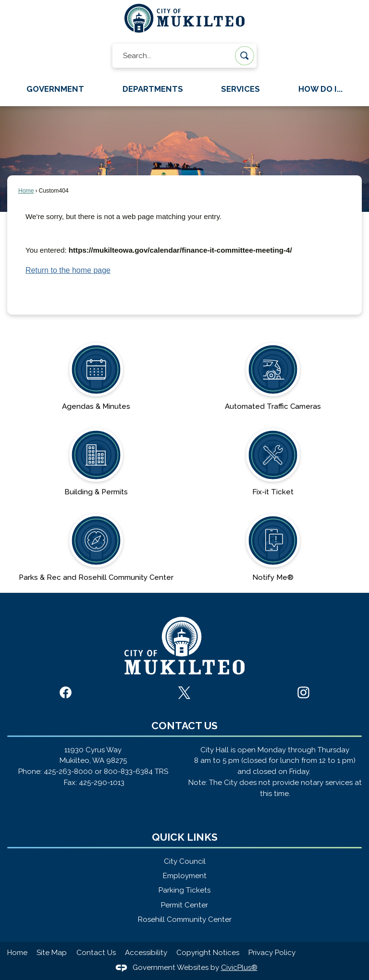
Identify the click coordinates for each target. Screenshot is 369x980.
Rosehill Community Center (185, 919)
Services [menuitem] (240, 89)
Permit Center (184, 905)
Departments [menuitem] (153, 89)
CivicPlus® (239, 968)
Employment (185, 876)
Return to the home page (68, 270)
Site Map (52, 953)
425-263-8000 (68, 772)
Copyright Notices (208, 953)
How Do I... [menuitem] (320, 89)
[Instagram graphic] (303, 692)
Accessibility (146, 953)
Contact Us (96, 953)
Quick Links (185, 837)
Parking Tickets (184, 890)
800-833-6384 (128, 772)
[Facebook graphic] (66, 692)
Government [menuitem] (55, 89)
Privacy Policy (272, 953)
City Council (185, 861)
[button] (245, 56)
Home (26, 191)
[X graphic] (184, 693)
